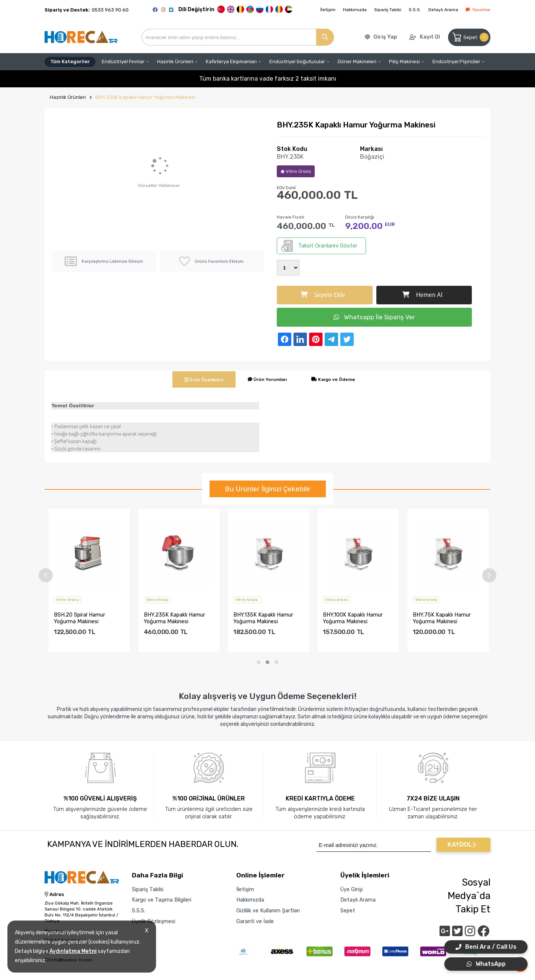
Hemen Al (422, 295)
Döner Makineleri (357, 62)
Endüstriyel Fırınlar (123, 62)
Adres (54, 895)
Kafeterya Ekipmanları (231, 62)
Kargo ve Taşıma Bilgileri (162, 900)
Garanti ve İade (255, 921)
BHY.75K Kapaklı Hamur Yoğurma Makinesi (442, 618)
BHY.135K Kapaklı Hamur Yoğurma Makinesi (263, 618)
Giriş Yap (385, 37)
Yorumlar (478, 10)
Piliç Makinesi (404, 62)
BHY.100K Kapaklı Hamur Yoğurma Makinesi (353, 618)
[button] (259, 662)
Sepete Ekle (323, 295)
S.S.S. (415, 10)
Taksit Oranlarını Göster (319, 246)
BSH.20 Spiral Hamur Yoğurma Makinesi (80, 618)
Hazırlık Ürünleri (175, 62)
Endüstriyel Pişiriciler (456, 62)
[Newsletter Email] (374, 845)
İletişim (328, 10)
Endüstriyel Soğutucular (297, 62)
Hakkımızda (355, 10)
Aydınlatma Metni (73, 951)
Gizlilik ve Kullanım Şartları (268, 911)
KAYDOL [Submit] (461, 845)
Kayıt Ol (430, 37)
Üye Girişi (351, 889)
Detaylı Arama (443, 10)
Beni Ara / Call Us (486, 947)
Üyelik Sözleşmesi (154, 921)
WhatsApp (486, 964)
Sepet (470, 37)
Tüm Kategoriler (70, 62)
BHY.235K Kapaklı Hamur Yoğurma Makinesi (145, 97)
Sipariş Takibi (388, 10)
